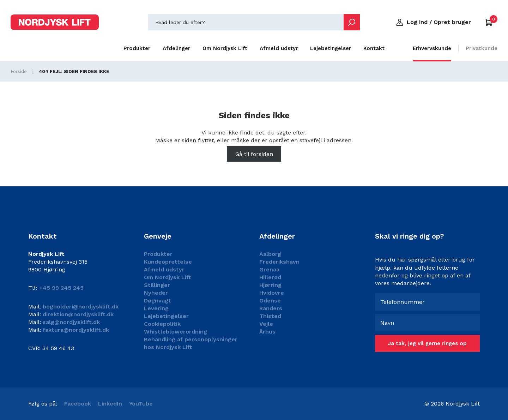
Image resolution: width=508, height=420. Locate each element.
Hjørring (270, 285)
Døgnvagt (158, 301)
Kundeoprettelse (168, 262)
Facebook (78, 404)
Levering (156, 308)
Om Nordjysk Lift (225, 48)
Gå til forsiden (254, 154)
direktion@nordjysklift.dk (77, 314)
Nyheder (156, 293)
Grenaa (269, 269)
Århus (267, 332)
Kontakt (374, 48)
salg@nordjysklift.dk (70, 322)
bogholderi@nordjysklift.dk (80, 307)
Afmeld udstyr (279, 48)
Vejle (266, 324)
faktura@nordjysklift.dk (75, 330)
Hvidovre (272, 293)
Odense (270, 301)
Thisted (270, 316)
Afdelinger (176, 48)
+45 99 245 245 (61, 288)
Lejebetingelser (331, 48)
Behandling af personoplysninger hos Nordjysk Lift (191, 343)
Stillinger (157, 285)
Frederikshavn (279, 262)
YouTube (141, 404)
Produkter (137, 48)
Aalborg (270, 254)
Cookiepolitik (162, 324)
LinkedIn (110, 404)
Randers (271, 308)
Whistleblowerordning (176, 332)
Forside (19, 71)
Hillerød (270, 277)
